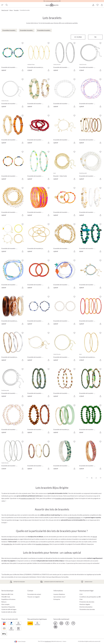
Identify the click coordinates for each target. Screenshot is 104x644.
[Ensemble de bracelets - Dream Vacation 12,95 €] (13, 202)
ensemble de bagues (74, 517)
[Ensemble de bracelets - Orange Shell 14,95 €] (65, 202)
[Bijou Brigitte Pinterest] (73, 623)
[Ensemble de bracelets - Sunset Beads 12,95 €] (91, 311)
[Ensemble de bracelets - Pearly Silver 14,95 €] (65, 93)
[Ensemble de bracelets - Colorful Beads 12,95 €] (13, 166)
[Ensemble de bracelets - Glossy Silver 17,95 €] (13, 455)
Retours (4, 602)
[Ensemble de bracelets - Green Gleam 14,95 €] (65, 455)
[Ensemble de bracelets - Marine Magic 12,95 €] (65, 274)
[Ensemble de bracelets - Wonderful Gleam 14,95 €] (91, 455)
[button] (93, 5)
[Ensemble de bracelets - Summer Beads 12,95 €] (39, 166)
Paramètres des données (87, 609)
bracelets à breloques (42, 544)
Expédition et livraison (8, 599)
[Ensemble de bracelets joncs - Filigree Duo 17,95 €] (91, 347)
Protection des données (87, 602)
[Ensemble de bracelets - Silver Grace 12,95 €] (13, 93)
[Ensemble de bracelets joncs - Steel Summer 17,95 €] (39, 57)
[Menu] (78, 37)
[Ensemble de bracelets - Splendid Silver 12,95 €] (13, 383)
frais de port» (48, 641)
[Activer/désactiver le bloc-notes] (23, 43)
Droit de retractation (86, 607)
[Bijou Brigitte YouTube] (56, 627)
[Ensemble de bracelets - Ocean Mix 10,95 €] (13, 57)
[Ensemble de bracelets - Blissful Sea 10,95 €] (91, 274)
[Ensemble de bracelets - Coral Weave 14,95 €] (39, 274)
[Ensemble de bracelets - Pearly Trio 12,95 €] (91, 166)
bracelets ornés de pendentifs (64, 498)
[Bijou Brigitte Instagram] (61, 623)
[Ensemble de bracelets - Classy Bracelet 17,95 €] (91, 57)
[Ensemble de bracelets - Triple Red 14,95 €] (39, 129)
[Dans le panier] (23, 70)
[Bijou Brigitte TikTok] (56, 623)
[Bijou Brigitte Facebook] (67, 623)
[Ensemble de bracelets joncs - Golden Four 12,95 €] (39, 238)
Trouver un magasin (34, 597)
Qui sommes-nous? (59, 597)
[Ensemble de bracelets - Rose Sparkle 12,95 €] (91, 93)
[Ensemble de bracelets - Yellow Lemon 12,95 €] (13, 238)
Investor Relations (59, 594)
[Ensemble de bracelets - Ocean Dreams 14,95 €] (13, 274)
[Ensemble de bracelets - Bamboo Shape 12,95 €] (13, 129)
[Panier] (102, 5)
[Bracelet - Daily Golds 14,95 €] (65, 166)
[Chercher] (7, 5)
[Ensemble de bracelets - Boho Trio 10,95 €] (39, 455)
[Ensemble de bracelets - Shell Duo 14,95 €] (39, 93)
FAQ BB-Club (6, 597)
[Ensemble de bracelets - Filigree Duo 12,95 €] (65, 347)
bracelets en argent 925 (28, 498)
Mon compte (5, 604)
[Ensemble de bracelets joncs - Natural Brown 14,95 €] (13, 311)
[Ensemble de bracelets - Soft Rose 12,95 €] (13, 419)
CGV (81, 594)
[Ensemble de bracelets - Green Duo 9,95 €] (91, 238)
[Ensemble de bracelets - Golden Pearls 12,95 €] (65, 238)
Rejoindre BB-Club (7, 594)
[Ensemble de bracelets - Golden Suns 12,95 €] (65, 129)
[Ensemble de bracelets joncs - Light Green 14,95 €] (65, 419)
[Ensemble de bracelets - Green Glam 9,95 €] (91, 419)
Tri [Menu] (95, 37)
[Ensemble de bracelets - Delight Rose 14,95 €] (65, 311)
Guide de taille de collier (9, 612)
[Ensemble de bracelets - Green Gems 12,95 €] (39, 383)
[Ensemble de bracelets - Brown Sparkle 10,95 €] (39, 419)
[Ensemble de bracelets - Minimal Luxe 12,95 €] (39, 347)
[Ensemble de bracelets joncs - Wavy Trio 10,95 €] (13, 347)
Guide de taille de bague (9, 609)
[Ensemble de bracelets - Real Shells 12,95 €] (91, 202)
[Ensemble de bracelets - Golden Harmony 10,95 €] (91, 129)
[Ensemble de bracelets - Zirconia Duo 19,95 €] (65, 57)
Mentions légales (85, 604)
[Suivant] (100, 478)
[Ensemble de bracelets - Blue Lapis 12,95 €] (39, 311)
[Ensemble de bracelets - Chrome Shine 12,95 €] (65, 383)
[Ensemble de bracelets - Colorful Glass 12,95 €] (39, 202)
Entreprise (57, 599)
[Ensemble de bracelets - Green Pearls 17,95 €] (91, 383)
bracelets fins (8, 544)
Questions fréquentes (8, 607)
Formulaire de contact (34, 594)
